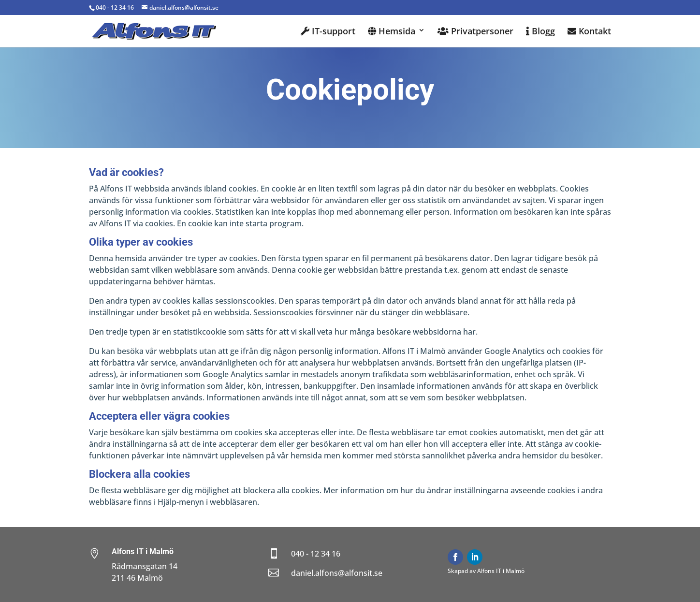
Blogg (540, 32)
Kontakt (589, 32)
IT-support (328, 32)
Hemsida (392, 32)
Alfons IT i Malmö (143, 551)
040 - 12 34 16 (115, 7)
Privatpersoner (475, 32)
